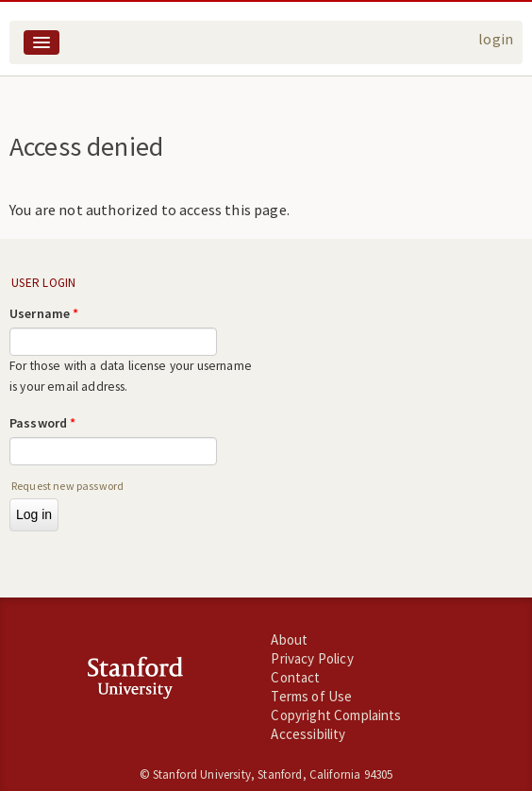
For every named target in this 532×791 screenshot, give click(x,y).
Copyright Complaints (336, 715)
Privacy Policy (312, 658)
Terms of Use (311, 696)
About (289, 640)
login (496, 39)
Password (43, 423)
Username (44, 313)
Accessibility (308, 734)
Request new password (67, 486)
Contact (295, 677)
